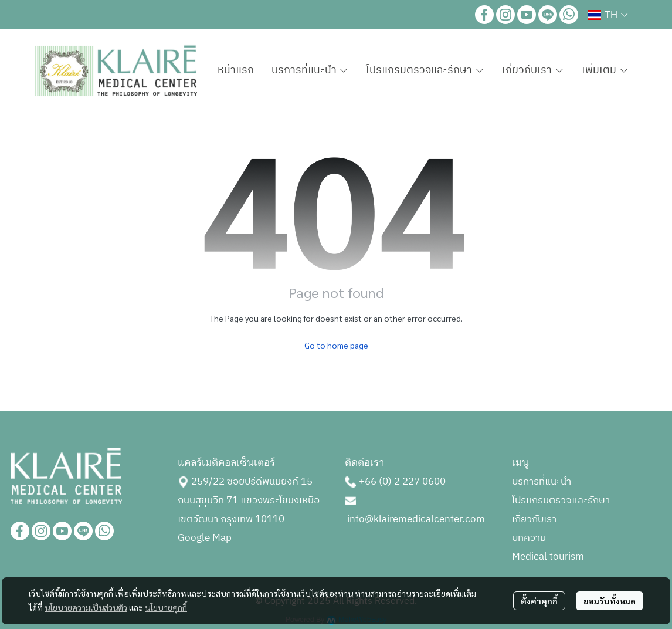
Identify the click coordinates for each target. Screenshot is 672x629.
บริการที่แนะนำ (542, 482)
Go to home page (336, 345)
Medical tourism (548, 557)
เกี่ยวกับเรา (534, 519)
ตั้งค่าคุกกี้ (539, 601)
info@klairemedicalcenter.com (416, 519)
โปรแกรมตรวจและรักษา (561, 501)
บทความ (529, 538)
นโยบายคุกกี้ (166, 607)
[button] (607, 15)
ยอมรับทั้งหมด (610, 601)
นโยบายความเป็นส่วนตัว (86, 607)
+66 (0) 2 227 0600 (402, 482)
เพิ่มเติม (605, 70)
